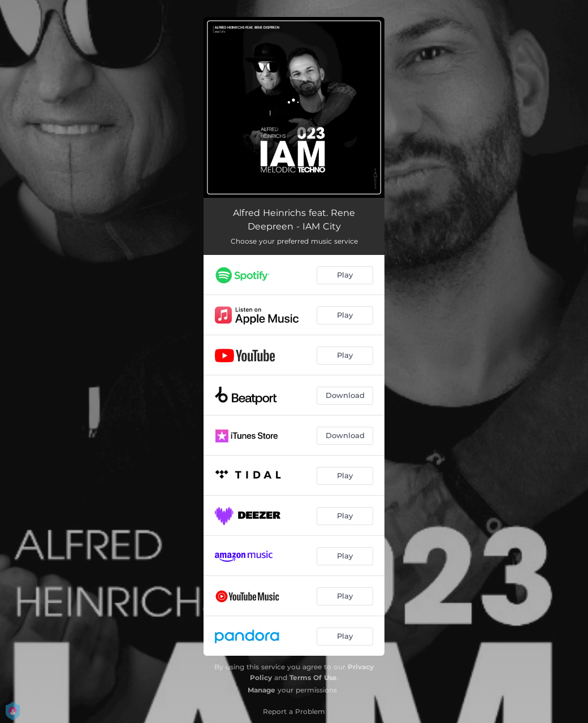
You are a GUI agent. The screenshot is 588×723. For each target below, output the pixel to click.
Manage (261, 690)
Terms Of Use (313, 677)
